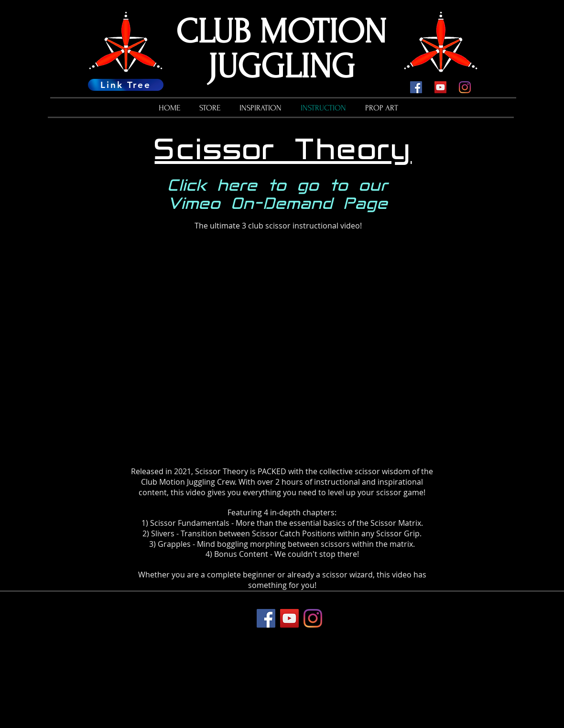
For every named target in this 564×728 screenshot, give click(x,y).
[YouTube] (440, 87)
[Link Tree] (126, 85)
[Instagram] (465, 87)
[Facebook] (416, 87)
